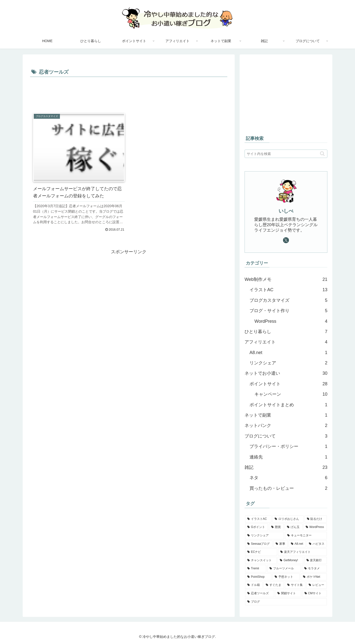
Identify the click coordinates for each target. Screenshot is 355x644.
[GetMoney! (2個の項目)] (290, 560)
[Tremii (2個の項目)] (256, 569)
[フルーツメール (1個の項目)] (284, 569)
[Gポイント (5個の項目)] (257, 527)
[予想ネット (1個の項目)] (286, 577)
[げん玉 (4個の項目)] (294, 527)
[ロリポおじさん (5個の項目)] (288, 519)
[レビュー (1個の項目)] (317, 585)
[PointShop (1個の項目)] (258, 577)
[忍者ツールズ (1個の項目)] (260, 593)
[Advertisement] (129, 92)
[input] (286, 154)
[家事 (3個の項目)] (281, 544)
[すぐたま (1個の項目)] (274, 585)
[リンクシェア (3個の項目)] (265, 536)
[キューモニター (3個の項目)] (306, 536)
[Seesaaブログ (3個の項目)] (259, 544)
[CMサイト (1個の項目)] (315, 593)
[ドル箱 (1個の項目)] (254, 585)
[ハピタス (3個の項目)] (317, 544)
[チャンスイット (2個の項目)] (261, 560)
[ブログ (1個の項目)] (286, 602)
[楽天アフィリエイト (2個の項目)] (302, 552)
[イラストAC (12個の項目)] (258, 519)
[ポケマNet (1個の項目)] (314, 577)
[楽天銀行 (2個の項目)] (316, 560)
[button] (322, 154)
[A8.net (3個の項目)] (297, 544)
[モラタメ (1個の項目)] (314, 569)
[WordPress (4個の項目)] (315, 527)
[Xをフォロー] (286, 240)
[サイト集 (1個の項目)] (295, 585)
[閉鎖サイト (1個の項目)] (288, 593)
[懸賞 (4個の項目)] (276, 527)
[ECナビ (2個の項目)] (261, 552)
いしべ (286, 211)
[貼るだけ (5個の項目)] (316, 519)
